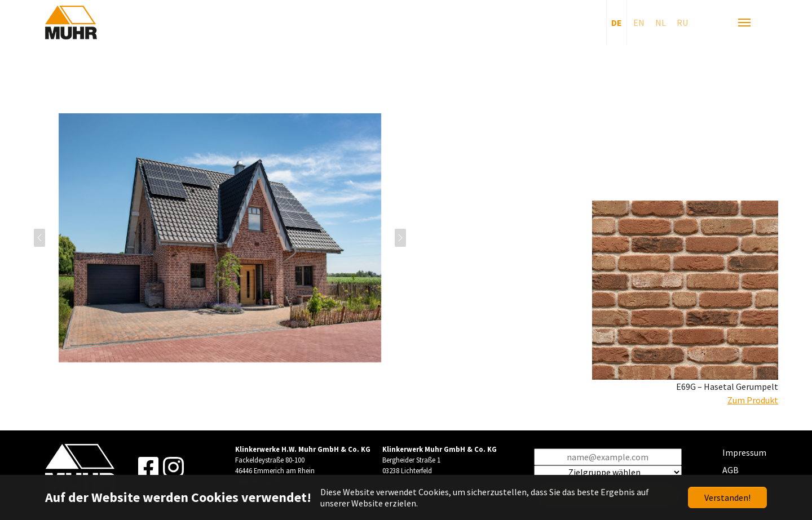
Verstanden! (727, 497)
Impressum (744, 452)
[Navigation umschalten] (744, 23)
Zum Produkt (753, 400)
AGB (731, 470)
